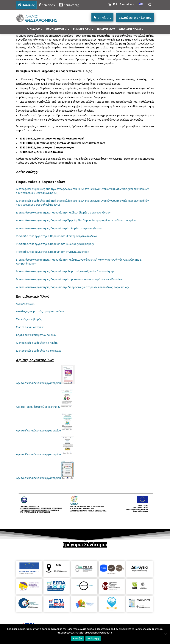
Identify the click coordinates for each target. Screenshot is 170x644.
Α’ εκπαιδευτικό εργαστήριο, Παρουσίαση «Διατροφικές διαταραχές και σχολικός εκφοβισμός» (73, 287)
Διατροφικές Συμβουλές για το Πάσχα (39, 351)
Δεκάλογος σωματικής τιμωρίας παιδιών (40, 311)
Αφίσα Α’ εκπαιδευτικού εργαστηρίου (38, 454)
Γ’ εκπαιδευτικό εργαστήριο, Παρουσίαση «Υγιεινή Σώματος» (52, 252)
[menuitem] (141, 4)
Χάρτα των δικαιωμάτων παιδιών (36, 335)
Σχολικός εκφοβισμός (29, 319)
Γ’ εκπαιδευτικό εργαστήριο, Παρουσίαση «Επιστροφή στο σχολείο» (57, 236)
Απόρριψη (93, 638)
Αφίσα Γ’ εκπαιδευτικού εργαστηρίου (38, 407)
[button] (150, 5)
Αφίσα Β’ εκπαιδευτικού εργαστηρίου (38, 431)
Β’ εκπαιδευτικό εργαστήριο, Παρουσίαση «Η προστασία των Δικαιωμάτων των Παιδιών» (69, 279)
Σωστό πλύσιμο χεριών (30, 327)
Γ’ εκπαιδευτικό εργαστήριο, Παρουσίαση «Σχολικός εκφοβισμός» (55, 244)
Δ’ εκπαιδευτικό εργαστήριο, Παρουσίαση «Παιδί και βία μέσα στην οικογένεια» (63, 213)
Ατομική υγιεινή (25, 304)
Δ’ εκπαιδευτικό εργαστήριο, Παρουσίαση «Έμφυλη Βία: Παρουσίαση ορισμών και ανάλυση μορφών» (76, 220)
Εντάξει (78, 638)
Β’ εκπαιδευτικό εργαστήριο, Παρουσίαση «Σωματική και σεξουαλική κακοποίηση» (65, 271)
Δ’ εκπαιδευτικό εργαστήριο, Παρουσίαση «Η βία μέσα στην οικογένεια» (59, 228)
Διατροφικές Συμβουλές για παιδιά (37, 343)
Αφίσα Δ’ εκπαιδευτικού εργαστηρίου (38, 383)
